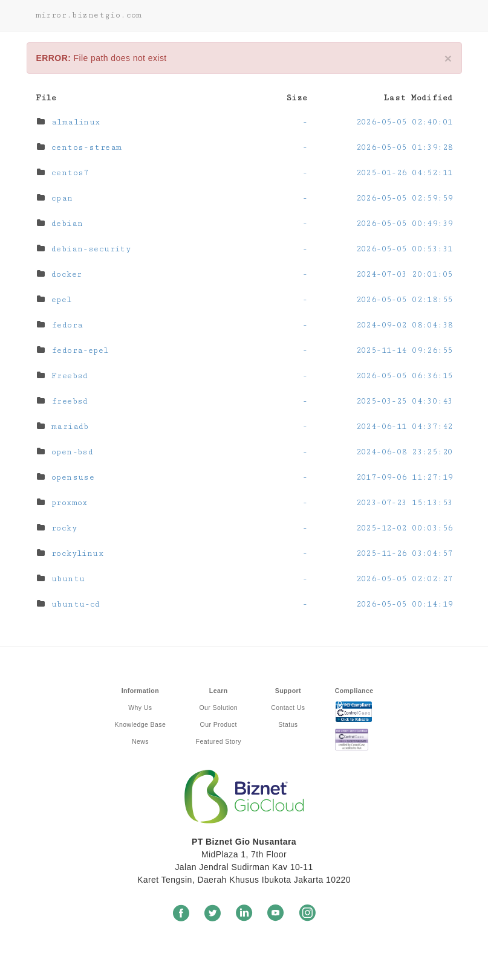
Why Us (140, 708)
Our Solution (219, 708)
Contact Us (288, 708)
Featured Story (219, 741)
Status (288, 724)
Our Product (219, 724)
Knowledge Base (141, 724)
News (140, 741)
